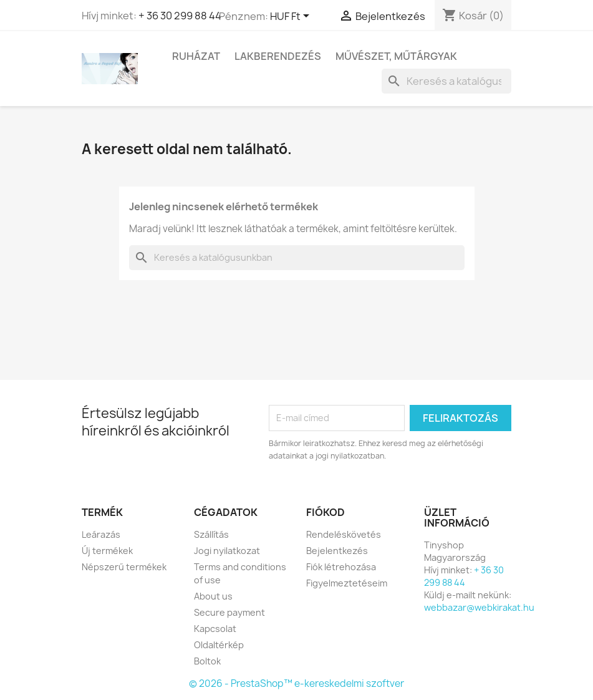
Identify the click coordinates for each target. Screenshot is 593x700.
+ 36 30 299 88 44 (180, 16)
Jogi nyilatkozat (227, 551)
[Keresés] (446, 81)
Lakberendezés (278, 56)
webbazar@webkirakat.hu (479, 607)
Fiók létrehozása (341, 567)
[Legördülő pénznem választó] (292, 17)
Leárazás (101, 534)
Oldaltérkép (219, 645)
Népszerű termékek (124, 567)
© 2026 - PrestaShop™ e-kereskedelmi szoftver (296, 683)
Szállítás (211, 534)
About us (213, 596)
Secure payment (229, 612)
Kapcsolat (215, 629)
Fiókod (325, 512)
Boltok (207, 661)
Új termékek (107, 551)
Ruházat (196, 56)
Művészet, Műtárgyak (396, 56)
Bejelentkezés (337, 551)
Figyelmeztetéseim (347, 583)
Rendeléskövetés (344, 534)
